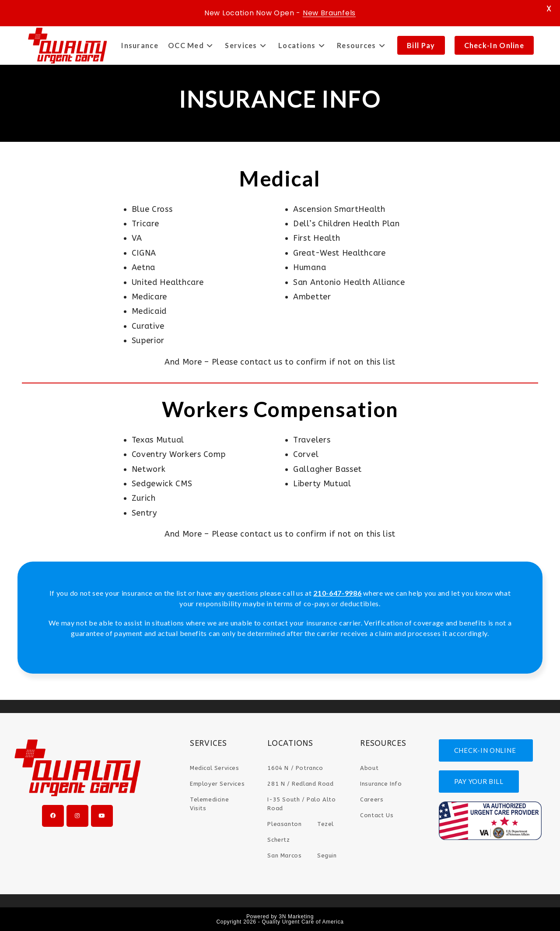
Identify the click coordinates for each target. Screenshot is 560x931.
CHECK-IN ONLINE (486, 750)
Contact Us (377, 815)
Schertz (278, 840)
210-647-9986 (337, 593)
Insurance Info (381, 784)
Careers (372, 799)
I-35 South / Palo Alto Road (301, 804)
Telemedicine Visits (209, 804)
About (369, 768)
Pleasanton (284, 824)
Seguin (327, 855)
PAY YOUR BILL (479, 781)
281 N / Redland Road (300, 784)
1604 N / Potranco (295, 768)
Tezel (325, 824)
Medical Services (215, 768)
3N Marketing (296, 917)
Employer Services (217, 784)
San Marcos (284, 855)
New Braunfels (329, 13)
